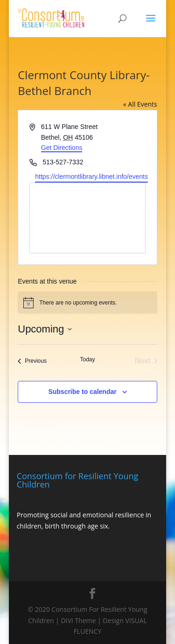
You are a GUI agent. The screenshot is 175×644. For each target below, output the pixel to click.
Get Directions (62, 148)
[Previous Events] (32, 361)
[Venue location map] (87, 218)
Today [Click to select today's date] (87, 359)
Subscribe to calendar (82, 392)
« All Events (140, 104)
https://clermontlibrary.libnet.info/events (91, 176)
